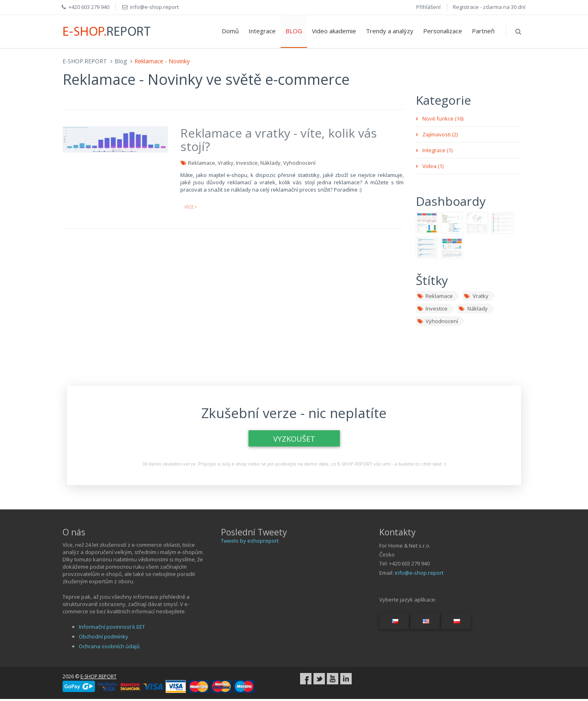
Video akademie (334, 31)
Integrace (262, 31)
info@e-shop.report (419, 573)
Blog (121, 61)
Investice (432, 308)
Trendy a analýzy (390, 31)
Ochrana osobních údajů (109, 646)
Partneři (483, 31)
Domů (230, 31)
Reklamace (435, 296)
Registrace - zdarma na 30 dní (489, 7)
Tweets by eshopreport (250, 541)
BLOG (294, 31)
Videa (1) (433, 166)
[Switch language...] (394, 621)
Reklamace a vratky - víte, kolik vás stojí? (279, 140)
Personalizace (443, 31)
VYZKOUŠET (294, 439)
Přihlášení (428, 7)
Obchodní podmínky (104, 636)
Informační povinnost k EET (112, 627)
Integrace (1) (437, 150)
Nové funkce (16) (443, 119)
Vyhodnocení (438, 321)
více (190, 207)
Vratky (476, 296)
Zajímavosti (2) (440, 134)
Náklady (473, 308)
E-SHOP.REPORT (85, 61)
